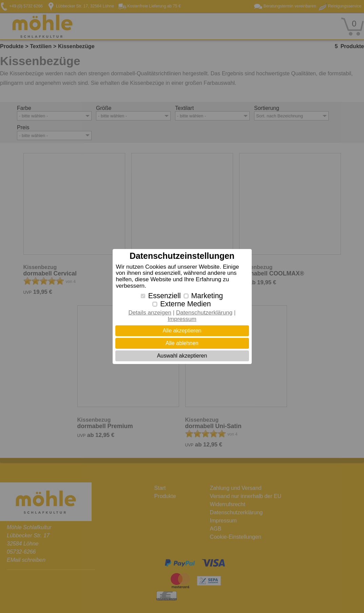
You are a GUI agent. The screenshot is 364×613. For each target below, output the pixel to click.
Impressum (182, 319)
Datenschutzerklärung (204, 313)
